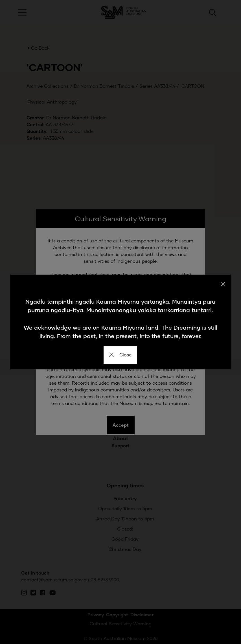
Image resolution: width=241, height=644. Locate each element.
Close (120, 355)
